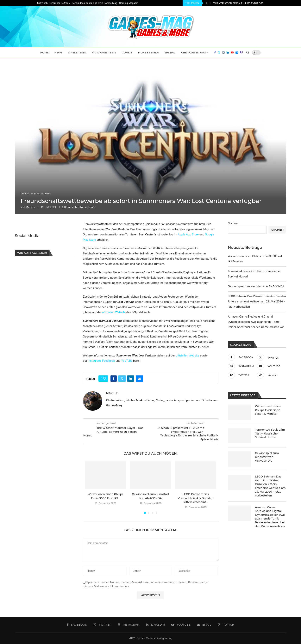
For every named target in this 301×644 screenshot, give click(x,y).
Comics (127, 52)
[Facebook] (215, 52)
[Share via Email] (139, 379)
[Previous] (206, 3)
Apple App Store (188, 234)
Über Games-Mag (194, 52)
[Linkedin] (228, 52)
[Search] (248, 52)
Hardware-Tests (104, 52)
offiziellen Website (114, 312)
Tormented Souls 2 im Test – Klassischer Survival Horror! (270, 433)
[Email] (237, 52)
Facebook (108, 361)
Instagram (94, 361)
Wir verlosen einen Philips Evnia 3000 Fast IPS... (246, 3)
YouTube (127, 361)
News (58, 52)
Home (44, 52)
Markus (30, 207)
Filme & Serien (148, 52)
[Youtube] (232, 52)
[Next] (210, 3)
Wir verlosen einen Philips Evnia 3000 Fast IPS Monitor (268, 410)
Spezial (170, 52)
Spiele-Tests (77, 52)
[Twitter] (219, 52)
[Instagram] (223, 52)
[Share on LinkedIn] (131, 379)
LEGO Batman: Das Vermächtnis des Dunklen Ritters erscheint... (196, 498)
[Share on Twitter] (122, 379)
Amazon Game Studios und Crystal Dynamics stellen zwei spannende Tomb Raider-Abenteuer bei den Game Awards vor (256, 322)
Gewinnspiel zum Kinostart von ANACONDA (256, 286)
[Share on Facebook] (114, 379)
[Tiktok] (271, 375)
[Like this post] (104, 379)
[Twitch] (241, 52)
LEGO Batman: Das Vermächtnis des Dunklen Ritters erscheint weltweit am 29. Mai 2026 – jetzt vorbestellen (257, 301)
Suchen (233, 223)
